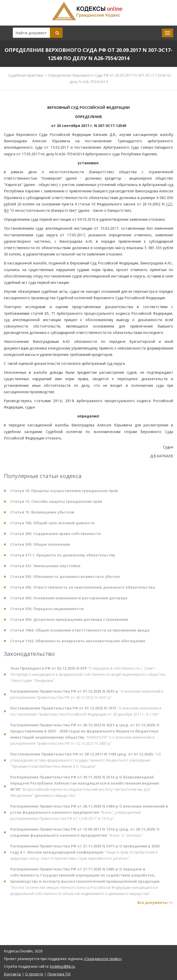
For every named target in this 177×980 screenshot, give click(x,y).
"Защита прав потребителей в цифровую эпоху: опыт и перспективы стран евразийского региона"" (85, 854)
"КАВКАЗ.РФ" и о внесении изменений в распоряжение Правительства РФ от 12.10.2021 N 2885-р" (85, 736)
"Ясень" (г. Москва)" (85, 834)
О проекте (34, 974)
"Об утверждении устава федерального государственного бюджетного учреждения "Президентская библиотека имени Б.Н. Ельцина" (86, 762)
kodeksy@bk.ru (63, 966)
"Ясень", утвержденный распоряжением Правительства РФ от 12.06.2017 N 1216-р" (89, 814)
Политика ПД (59, 974)
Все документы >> (155, 905)
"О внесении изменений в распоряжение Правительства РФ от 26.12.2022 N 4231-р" (87, 696)
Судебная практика (26, 75)
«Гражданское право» (103, 959)
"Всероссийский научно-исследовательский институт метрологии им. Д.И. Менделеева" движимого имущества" (85, 788)
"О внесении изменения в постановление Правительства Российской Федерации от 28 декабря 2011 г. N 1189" (86, 713)
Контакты (12, 974)
